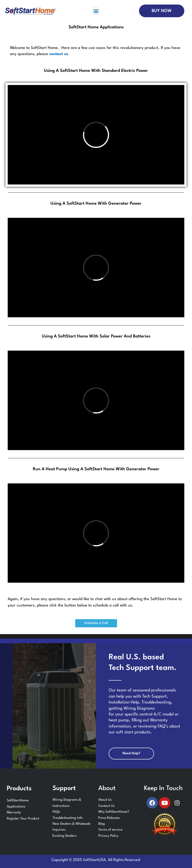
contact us (59, 54)
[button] (96, 11)
